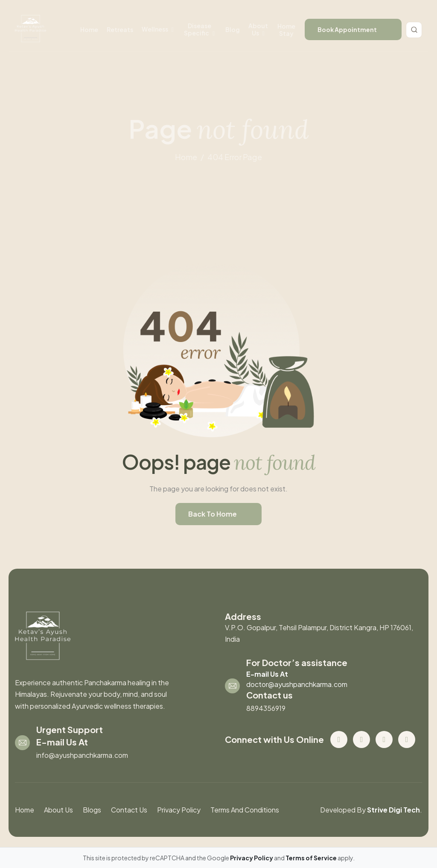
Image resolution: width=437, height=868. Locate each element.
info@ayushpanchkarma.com (82, 755)
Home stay (286, 30)
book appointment (347, 29)
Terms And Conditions (245, 810)
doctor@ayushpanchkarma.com (297, 684)
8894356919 (266, 708)
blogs (92, 810)
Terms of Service (312, 858)
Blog (233, 29)
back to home (213, 514)
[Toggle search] (414, 30)
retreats (120, 29)
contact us (129, 810)
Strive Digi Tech (393, 810)
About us (258, 29)
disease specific (198, 29)
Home (89, 29)
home (186, 157)
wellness (155, 29)
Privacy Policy (179, 810)
